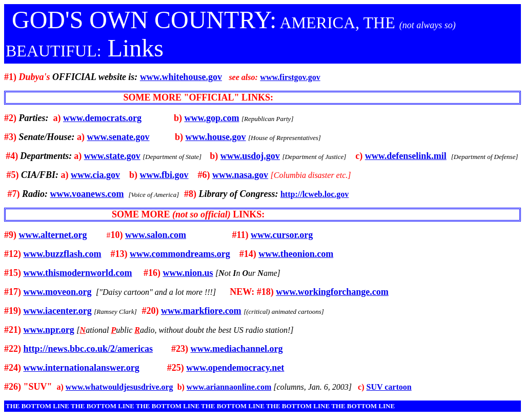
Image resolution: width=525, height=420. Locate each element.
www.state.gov (112, 156)
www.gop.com (211, 118)
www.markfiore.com (201, 311)
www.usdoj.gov (250, 156)
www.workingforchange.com (332, 292)
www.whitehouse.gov (181, 77)
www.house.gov (216, 137)
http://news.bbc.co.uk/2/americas (88, 349)
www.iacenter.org (58, 311)
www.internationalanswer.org (82, 368)
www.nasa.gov (240, 175)
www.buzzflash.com (63, 254)
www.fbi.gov (164, 175)
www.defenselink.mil (406, 156)
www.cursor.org (282, 235)
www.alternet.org (53, 235)
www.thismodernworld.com (78, 273)
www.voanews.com (87, 194)
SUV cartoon (389, 387)
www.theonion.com (296, 254)
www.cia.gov (95, 175)
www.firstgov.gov (290, 77)
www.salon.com (156, 235)
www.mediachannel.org (237, 349)
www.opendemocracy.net (235, 368)
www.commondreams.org (180, 254)
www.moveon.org (58, 292)
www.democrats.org (102, 118)
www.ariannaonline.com (229, 387)
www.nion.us (188, 273)
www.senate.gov (118, 137)
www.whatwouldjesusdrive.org (119, 387)
